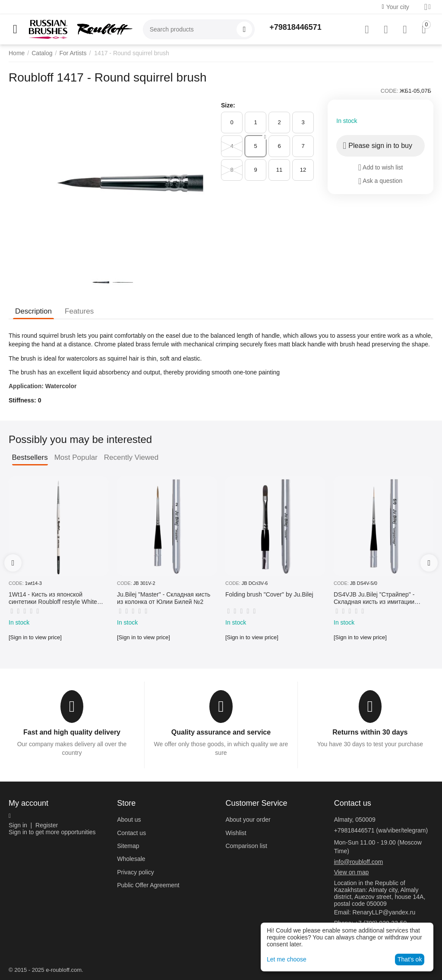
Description (33, 311)
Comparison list (246, 846)
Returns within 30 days (370, 732)
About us (129, 820)
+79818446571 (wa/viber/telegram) (381, 830)
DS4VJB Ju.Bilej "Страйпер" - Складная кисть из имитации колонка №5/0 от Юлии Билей (376, 598)
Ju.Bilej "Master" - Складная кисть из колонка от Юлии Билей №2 (164, 598)
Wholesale (131, 859)
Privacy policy (136, 872)
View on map (352, 872)
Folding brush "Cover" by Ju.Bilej (269, 594)
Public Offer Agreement (148, 885)
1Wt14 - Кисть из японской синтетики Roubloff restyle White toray (53, 598)
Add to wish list (381, 167)
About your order (248, 820)
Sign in (18, 825)
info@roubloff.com (359, 862)
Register (47, 825)
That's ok (410, 959)
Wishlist (236, 833)
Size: (228, 105)
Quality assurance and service (221, 732)
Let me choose (287, 959)
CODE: (390, 91)
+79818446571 (295, 27)
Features (79, 311)
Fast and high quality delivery (72, 732)
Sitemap (128, 846)
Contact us (131, 833)
